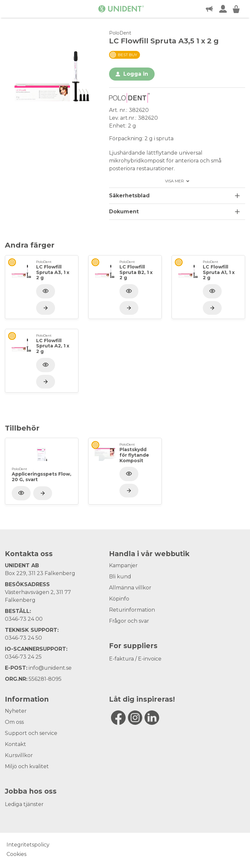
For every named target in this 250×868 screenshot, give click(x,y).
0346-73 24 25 (23, 657)
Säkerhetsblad (129, 196)
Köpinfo (119, 599)
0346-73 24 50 (23, 638)
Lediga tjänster (24, 804)
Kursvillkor (19, 755)
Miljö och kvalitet (27, 766)
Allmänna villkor (130, 588)
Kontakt (15, 744)
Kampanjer (123, 565)
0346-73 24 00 (24, 619)
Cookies (16, 854)
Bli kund (120, 577)
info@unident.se (50, 668)
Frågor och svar (129, 621)
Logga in (136, 74)
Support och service (31, 733)
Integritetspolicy (28, 845)
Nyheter (16, 711)
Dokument (124, 212)
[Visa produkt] (46, 308)
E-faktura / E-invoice (135, 659)
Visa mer (174, 181)
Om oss (14, 722)
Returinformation (132, 610)
